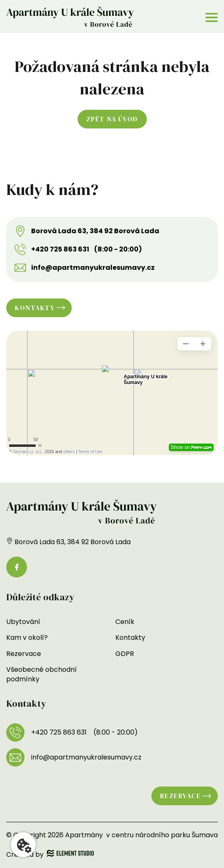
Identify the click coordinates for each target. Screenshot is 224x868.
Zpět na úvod (112, 119)
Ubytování (23, 622)
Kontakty (35, 308)
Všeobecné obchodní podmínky (41, 674)
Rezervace (24, 654)
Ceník (125, 622)
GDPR (125, 654)
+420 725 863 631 (60, 249)
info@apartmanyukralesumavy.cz (93, 268)
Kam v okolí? (27, 637)
